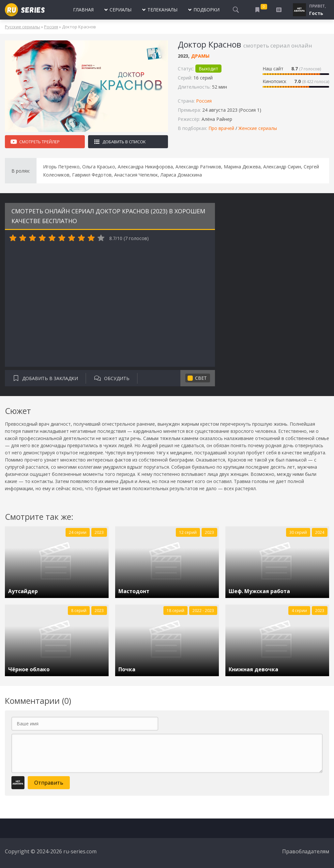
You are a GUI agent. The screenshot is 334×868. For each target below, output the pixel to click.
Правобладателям (306, 851)
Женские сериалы (258, 128)
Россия (51, 27)
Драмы (200, 56)
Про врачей (221, 128)
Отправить (49, 783)
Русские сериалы (23, 27)
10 (101, 238)
